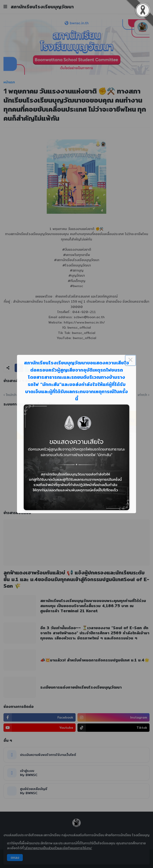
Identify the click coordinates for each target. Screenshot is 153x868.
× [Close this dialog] (130, 360)
